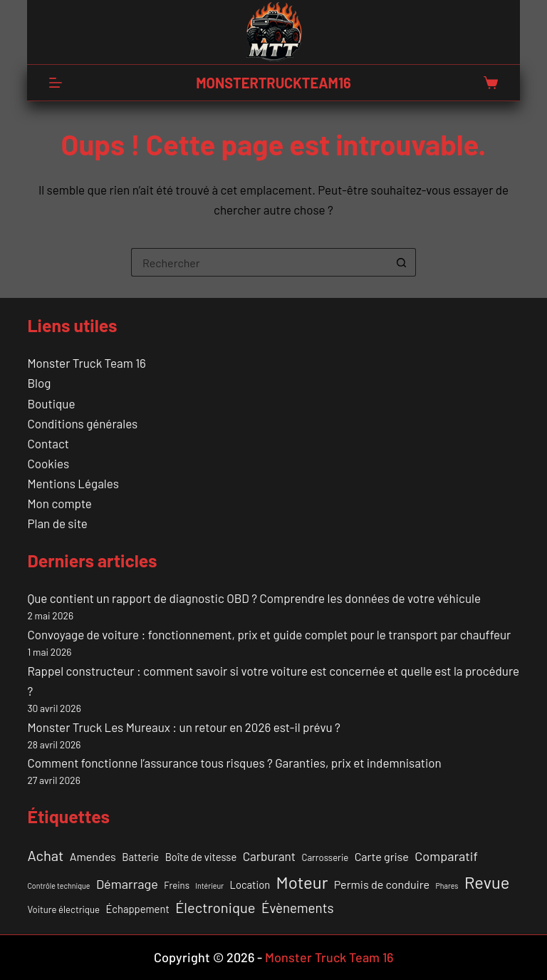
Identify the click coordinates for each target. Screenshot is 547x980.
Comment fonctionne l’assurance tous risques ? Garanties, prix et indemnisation (234, 763)
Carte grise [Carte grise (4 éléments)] (382, 856)
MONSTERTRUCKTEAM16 (273, 83)
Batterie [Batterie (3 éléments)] (140, 857)
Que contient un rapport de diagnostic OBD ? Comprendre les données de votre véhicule (254, 598)
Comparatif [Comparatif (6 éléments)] (446, 856)
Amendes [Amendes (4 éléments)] (93, 856)
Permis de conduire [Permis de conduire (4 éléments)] (382, 884)
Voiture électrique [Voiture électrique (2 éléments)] (63, 909)
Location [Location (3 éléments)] (250, 884)
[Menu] (56, 83)
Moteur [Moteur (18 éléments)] (302, 882)
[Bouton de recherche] (402, 262)
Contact (48, 443)
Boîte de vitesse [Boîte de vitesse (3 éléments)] (201, 857)
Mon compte (59, 503)
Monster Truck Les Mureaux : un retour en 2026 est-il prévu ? (183, 727)
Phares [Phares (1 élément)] (447, 886)
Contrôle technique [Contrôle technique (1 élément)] (58, 886)
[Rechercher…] (259, 262)
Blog (39, 383)
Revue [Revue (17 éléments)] (487, 882)
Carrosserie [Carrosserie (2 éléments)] (325, 857)
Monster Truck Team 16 (86, 363)
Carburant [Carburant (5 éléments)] (269, 856)
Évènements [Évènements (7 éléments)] (298, 908)
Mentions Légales (73, 483)
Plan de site (57, 523)
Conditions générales (82, 423)
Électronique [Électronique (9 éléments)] (215, 907)
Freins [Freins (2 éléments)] (177, 885)
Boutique (51, 403)
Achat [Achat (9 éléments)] (45, 855)
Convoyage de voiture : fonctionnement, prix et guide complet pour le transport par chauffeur (269, 634)
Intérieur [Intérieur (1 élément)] (209, 886)
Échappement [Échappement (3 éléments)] (137, 909)
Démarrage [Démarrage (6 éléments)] (127, 884)
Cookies (48, 463)
